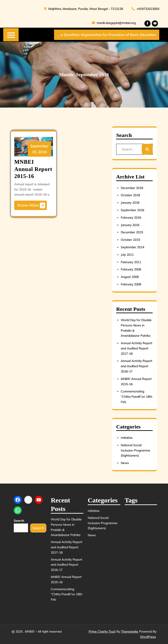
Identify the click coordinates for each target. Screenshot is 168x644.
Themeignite (130, 631)
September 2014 (132, 247)
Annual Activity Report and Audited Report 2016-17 (136, 366)
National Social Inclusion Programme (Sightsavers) (136, 450)
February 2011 (131, 262)
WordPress (148, 637)
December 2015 (132, 232)
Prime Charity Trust (102, 631)
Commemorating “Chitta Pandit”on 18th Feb (136, 397)
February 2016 (131, 218)
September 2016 (132, 210)
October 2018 (130, 195)
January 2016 (130, 225)
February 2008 (131, 284)
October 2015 (130, 240)
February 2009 (131, 269)
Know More (31, 205)
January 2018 (130, 203)
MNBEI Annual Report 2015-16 (33, 169)
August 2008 (130, 277)
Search (19, 521)
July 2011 (127, 255)
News (125, 463)
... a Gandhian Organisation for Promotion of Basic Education (107, 35)
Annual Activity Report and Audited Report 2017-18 (136, 348)
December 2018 (132, 188)
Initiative (127, 438)
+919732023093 (145, 9)
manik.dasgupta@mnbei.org (114, 23)
